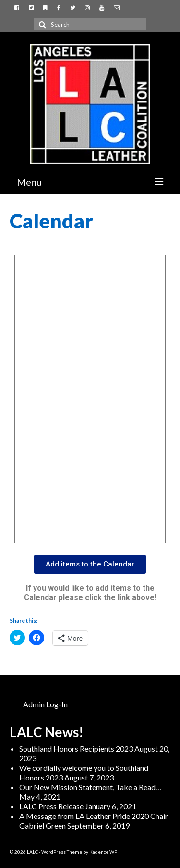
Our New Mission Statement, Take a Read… (90, 787)
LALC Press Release (51, 806)
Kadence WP (103, 852)
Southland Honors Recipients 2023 (76, 748)
